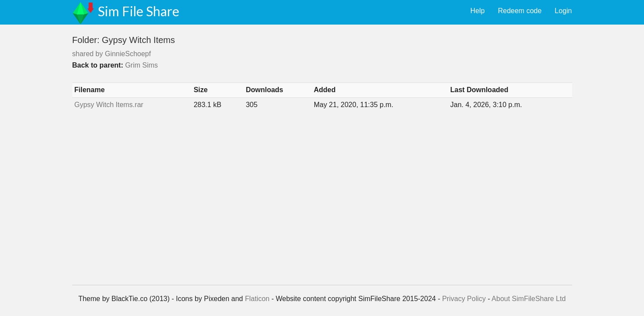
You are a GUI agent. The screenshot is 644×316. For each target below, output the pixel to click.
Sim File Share (139, 11)
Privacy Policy (464, 299)
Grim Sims (141, 65)
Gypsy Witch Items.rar (109, 105)
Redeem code (520, 11)
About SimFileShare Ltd (528, 299)
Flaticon (257, 299)
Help (478, 11)
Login (563, 11)
